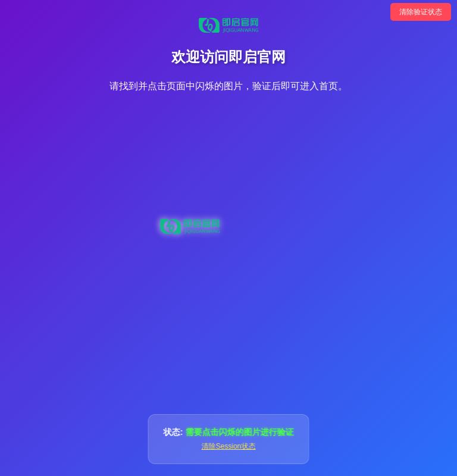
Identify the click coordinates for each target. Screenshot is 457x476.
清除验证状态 (421, 12)
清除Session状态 (229, 446)
